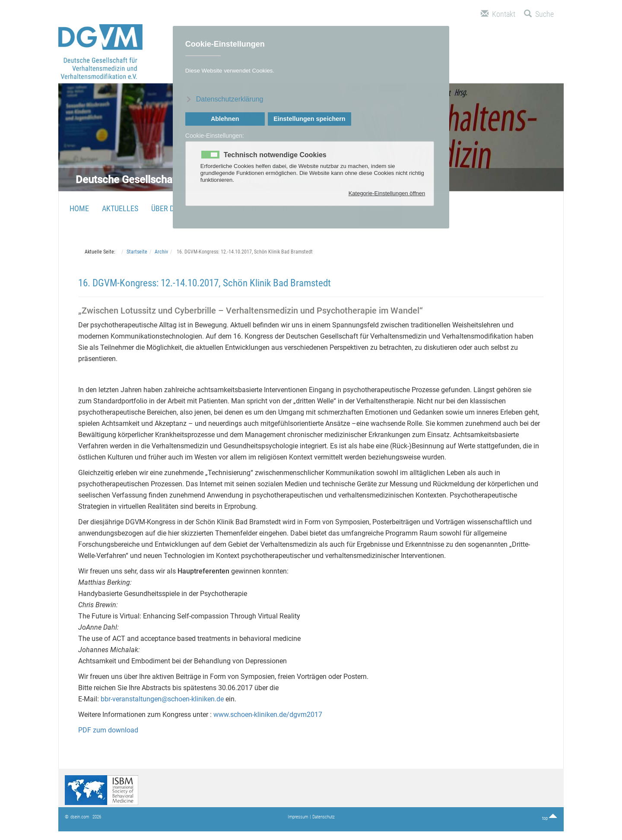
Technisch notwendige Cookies (275, 155)
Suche (539, 14)
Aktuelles (120, 208)
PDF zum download (108, 730)
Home (79, 208)
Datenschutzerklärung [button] (230, 99)
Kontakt (498, 14)
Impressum (298, 817)
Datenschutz (324, 817)
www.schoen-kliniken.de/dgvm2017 (267, 715)
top (550, 818)
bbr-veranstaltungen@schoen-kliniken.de (162, 699)
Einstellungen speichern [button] (309, 119)
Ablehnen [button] (225, 119)
